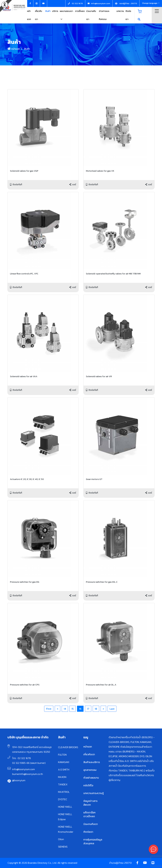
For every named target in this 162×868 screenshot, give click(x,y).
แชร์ (73, 185)
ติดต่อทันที (16, 185)
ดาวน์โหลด (80, 11)
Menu (157, 11)
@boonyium (19, 780)
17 (88, 709)
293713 (128, 863)
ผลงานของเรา (66, 11)
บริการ (55, 11)
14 (65, 709)
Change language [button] (150, 3)
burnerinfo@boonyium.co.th (28, 774)
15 (73, 709)
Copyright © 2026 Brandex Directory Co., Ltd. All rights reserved (42, 863)
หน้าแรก (14, 49)
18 (96, 709)
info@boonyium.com (23, 769)
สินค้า (48, 11)
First (49, 709)
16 (80, 709)
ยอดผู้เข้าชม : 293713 (126, 3)
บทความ (120, 11)
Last (112, 709)
